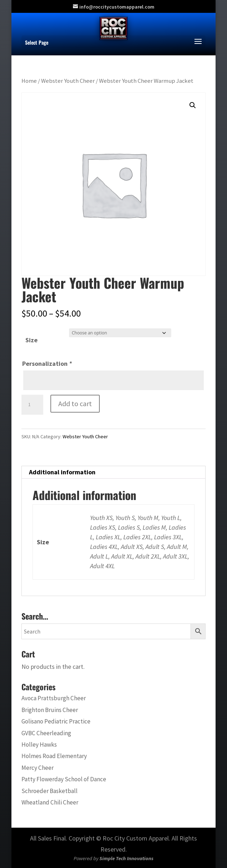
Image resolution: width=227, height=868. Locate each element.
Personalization (47, 364)
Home (29, 81)
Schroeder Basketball (50, 791)
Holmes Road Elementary (54, 756)
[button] (193, 105)
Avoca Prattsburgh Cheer (54, 698)
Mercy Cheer (38, 768)
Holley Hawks (39, 745)
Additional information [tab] (62, 472)
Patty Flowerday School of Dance (64, 779)
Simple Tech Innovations (126, 858)
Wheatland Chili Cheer (50, 802)
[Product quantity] (32, 405)
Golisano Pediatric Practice (56, 721)
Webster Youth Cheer (68, 81)
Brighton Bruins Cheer (50, 710)
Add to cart (75, 403)
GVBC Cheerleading (46, 733)
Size (31, 340)
